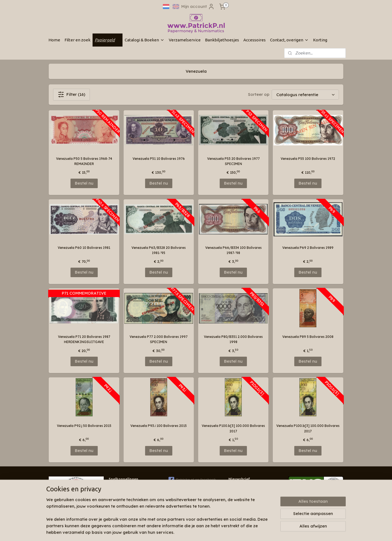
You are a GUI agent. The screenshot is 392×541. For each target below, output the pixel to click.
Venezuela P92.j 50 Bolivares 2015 (84, 426)
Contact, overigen (289, 40)
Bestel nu (84, 183)
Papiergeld (108, 40)
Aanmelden (244, 500)
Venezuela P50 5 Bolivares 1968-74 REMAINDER (84, 161)
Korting (320, 40)
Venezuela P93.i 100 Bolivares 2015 (159, 426)
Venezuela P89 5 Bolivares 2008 (308, 337)
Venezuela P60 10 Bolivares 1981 (84, 248)
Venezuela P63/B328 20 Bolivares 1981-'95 (159, 250)
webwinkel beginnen (217, 531)
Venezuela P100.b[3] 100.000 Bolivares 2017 (233, 428)
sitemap (186, 531)
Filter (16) (71, 94)
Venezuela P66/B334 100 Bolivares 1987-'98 (233, 250)
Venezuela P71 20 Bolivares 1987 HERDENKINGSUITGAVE (84, 339)
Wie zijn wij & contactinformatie (134, 487)
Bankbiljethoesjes (222, 40)
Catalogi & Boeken (145, 40)
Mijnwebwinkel (265, 531)
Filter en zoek (77, 40)
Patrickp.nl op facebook (192, 480)
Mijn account (198, 7)
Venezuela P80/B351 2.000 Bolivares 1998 (233, 339)
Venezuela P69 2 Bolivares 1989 (308, 248)
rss (197, 531)
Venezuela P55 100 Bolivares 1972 (308, 159)
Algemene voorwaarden (128, 508)
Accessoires (255, 40)
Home (54, 40)
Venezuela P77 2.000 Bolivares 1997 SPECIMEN (159, 339)
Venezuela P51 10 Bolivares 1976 (159, 159)
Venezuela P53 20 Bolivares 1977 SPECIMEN (233, 161)
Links (113, 503)
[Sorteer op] (305, 95)
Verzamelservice (185, 40)
